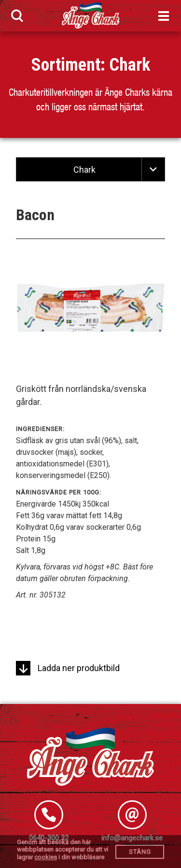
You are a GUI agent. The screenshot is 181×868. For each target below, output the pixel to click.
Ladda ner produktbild (68, 668)
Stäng (140, 852)
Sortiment (66, 65)
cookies (46, 857)
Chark (130, 65)
